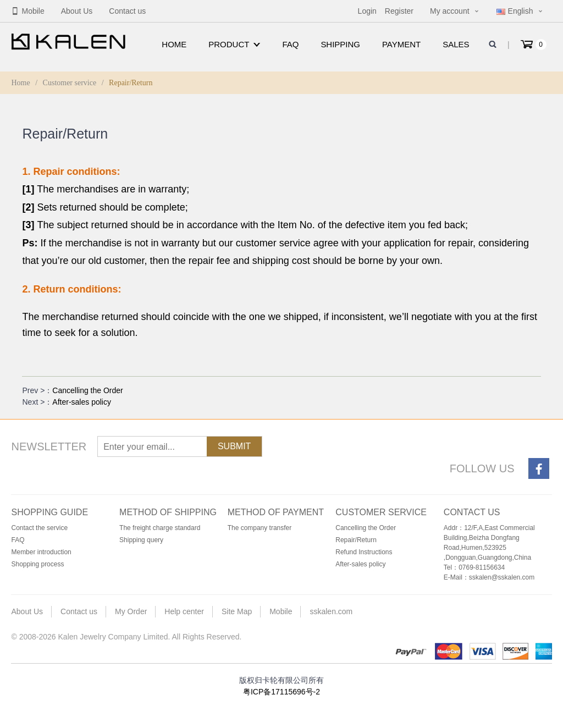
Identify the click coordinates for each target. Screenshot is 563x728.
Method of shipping (168, 512)
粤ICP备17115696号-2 (281, 692)
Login (367, 11)
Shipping (340, 44)
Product (234, 44)
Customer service (70, 83)
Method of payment (276, 512)
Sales (456, 44)
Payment (401, 44)
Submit (234, 446)
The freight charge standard (160, 528)
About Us (77, 11)
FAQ (290, 44)
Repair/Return (356, 540)
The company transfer (260, 528)
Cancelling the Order (87, 390)
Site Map (237, 611)
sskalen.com (331, 611)
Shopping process (37, 564)
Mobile (27, 11)
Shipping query (141, 540)
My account (450, 11)
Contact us (127, 11)
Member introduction (41, 552)
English (515, 11)
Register (399, 11)
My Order (131, 611)
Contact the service (39, 528)
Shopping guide (49, 512)
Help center (184, 611)
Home (174, 44)
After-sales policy (82, 402)
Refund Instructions (364, 552)
